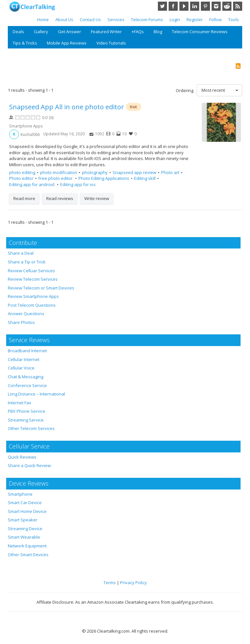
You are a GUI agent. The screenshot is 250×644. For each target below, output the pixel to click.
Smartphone (20, 494)
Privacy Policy (133, 583)
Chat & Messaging (26, 377)
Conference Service (27, 385)
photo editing (22, 172)
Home (43, 20)
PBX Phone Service (27, 411)
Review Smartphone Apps (33, 296)
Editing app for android (32, 184)
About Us (64, 20)
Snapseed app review (134, 172)
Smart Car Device (25, 503)
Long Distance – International (36, 394)
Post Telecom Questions (32, 305)
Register (195, 20)
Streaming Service (26, 420)
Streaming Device (25, 529)
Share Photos (21, 322)
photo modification (59, 172)
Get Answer (69, 32)
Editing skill (145, 178)
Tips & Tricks (25, 43)
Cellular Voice (21, 368)
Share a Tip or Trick (27, 262)
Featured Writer (106, 32)
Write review (97, 198)
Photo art (170, 172)
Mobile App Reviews (67, 43)
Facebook (173, 6)
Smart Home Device (27, 511)
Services (116, 20)
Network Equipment (27, 546)
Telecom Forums (147, 20)
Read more (24, 198)
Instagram (216, 6)
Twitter (162, 6)
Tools (234, 20)
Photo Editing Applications (104, 178)
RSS (238, 6)
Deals (18, 32)
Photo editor (21, 178)
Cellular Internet (24, 359)
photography (95, 172)
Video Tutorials (111, 43)
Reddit (227, 6)
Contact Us (90, 20)
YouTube (184, 6)
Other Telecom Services (31, 428)
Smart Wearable (24, 537)
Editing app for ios (78, 184)
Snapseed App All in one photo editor (67, 107)
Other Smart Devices (28, 555)
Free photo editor (56, 178)
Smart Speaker (23, 520)
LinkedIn (195, 6)
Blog (158, 32)
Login (175, 20)
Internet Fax (20, 403)
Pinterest (205, 6)
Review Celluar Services (31, 271)
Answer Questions (26, 314)
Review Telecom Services (33, 279)
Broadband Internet (27, 351)
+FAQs (138, 32)
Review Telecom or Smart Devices (41, 288)
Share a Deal (21, 253)
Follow (215, 20)
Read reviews (60, 198)
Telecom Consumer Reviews (200, 32)
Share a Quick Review (29, 465)
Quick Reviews (22, 457)
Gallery (41, 32)
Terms (110, 583)
